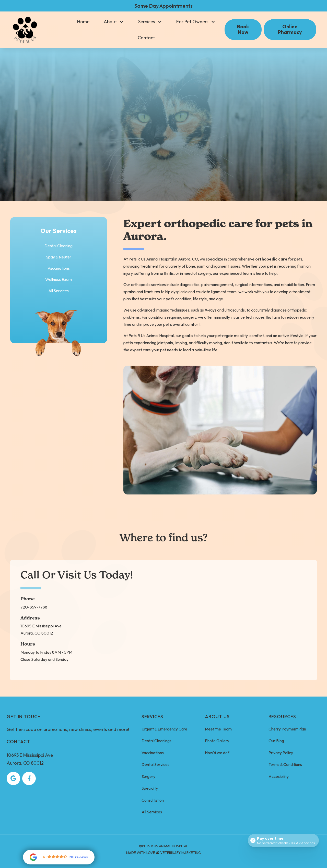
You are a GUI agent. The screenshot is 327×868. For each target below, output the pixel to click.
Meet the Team (218, 729)
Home (83, 22)
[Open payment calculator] (283, 840)
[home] (25, 30)
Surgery (148, 776)
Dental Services (155, 764)
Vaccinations (153, 753)
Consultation (153, 800)
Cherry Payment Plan (287, 729)
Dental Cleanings (156, 741)
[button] (114, 22)
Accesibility (279, 776)
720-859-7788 (34, 607)
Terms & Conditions (285, 764)
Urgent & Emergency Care (164, 729)
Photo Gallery (217, 741)
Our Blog (276, 741)
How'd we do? (217, 753)
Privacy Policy (281, 753)
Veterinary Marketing (181, 853)
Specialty (150, 788)
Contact (146, 38)
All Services (59, 291)
